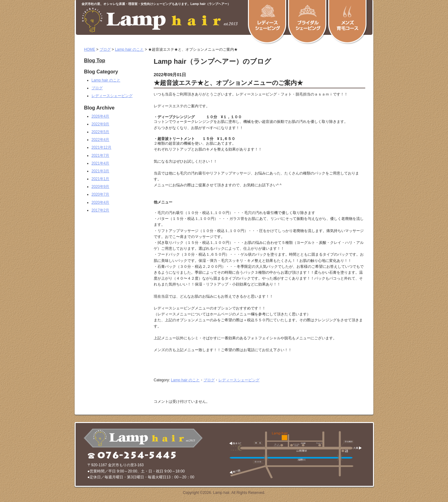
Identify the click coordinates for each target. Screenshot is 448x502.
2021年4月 (100, 163)
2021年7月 (100, 156)
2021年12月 (101, 147)
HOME (90, 49)
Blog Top (95, 61)
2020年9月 (100, 187)
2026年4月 (100, 116)
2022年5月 (100, 132)
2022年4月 (100, 140)
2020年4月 (100, 202)
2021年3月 (100, 171)
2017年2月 (100, 210)
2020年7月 (100, 194)
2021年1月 (100, 179)
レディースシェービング (239, 380)
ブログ (105, 49)
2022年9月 (100, 124)
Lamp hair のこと (129, 49)
